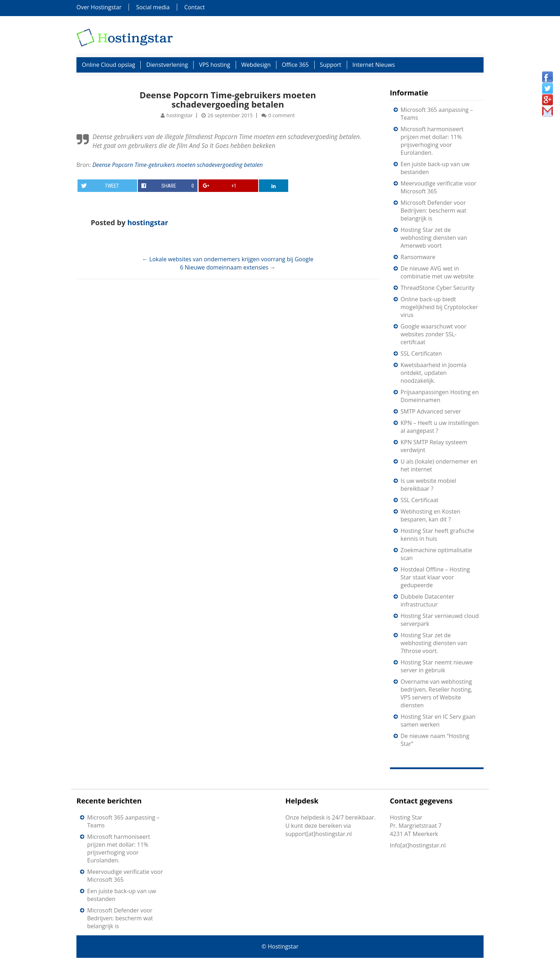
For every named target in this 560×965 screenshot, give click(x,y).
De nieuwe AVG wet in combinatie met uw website (437, 272)
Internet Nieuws (374, 65)
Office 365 (295, 65)
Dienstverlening (167, 65)
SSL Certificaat (420, 500)
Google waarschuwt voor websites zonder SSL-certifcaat (434, 334)
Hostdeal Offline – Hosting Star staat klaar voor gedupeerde (435, 577)
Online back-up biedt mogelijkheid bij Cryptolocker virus (439, 307)
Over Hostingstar (99, 7)
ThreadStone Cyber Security (438, 288)
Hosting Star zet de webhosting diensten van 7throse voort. (434, 643)
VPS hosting (214, 65)
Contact (194, 7)
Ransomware (418, 257)
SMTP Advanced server (431, 411)
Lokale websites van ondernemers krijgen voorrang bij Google (228, 259)
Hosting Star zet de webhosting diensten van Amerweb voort (434, 238)
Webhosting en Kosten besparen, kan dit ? (431, 515)
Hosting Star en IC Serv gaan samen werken (438, 721)
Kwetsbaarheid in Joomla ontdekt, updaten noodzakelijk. (434, 373)
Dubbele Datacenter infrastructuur (427, 600)
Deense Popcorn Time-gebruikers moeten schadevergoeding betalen (228, 100)
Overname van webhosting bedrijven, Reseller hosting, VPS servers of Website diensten (437, 693)
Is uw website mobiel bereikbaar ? (429, 485)
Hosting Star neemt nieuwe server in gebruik (437, 666)
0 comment (281, 115)
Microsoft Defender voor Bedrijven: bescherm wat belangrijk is (434, 211)
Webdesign (256, 65)
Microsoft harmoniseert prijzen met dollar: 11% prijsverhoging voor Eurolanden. (432, 141)
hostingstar (180, 115)
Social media (153, 7)
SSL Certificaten (421, 353)
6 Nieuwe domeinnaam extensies (228, 267)
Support (331, 65)
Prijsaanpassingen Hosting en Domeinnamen (440, 396)
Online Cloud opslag (108, 65)
